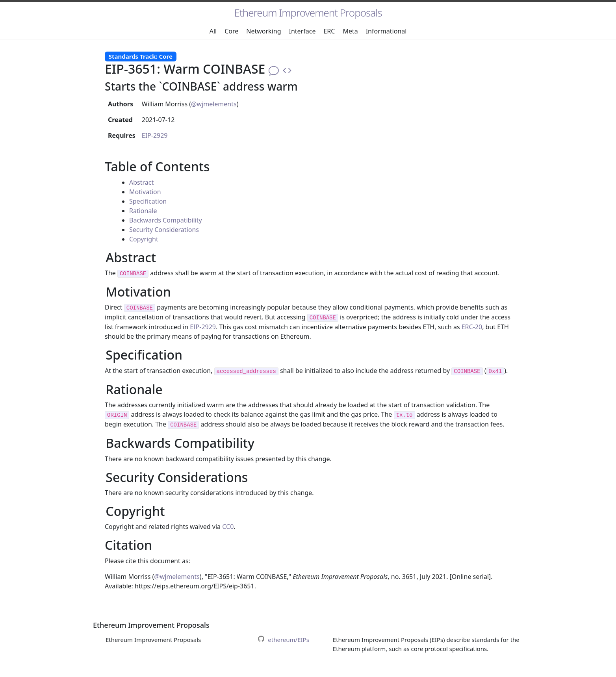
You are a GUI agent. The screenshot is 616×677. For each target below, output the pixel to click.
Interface (302, 31)
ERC (329, 31)
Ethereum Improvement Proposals (308, 13)
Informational (386, 31)
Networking (263, 31)
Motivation (145, 192)
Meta (350, 31)
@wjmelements (214, 104)
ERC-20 (472, 327)
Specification (148, 201)
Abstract (141, 182)
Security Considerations (164, 230)
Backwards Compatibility (166, 220)
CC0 (228, 527)
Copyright (144, 239)
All (213, 31)
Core (231, 31)
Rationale (143, 211)
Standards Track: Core (141, 56)
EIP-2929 (155, 135)
